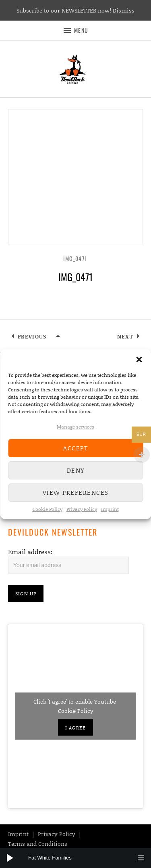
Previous (32, 336)
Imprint (110, 509)
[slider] (80, 858)
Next (125, 336)
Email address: (30, 552)
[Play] (10, 858)
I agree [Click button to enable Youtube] (75, 728)
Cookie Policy (48, 509)
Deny (76, 470)
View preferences (76, 492)
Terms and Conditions (38, 844)
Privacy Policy (82, 509)
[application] (75, 858)
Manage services (75, 427)
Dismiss (124, 10)
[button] (139, 359)
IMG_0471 (75, 258)
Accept (75, 448)
